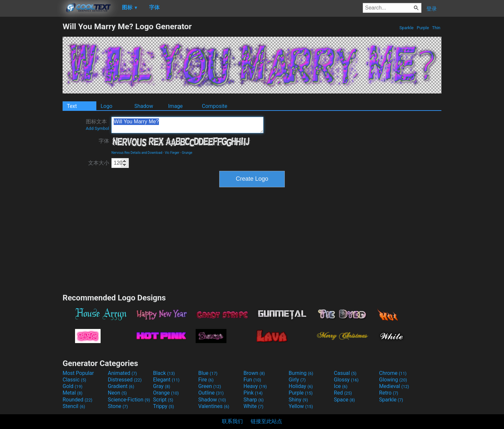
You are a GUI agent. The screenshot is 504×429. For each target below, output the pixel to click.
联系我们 (232, 421)
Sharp (254, 400)
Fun (252, 380)
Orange (166, 393)
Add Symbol (97, 128)
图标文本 (97, 125)
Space (344, 400)
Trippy (164, 406)
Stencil (74, 406)
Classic (74, 380)
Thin (436, 28)
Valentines (214, 406)
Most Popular (78, 373)
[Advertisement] (31, 120)
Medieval (394, 386)
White (253, 406)
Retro (389, 393)
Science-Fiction (129, 400)
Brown (254, 373)
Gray (162, 386)
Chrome (393, 373)
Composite (215, 106)
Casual (345, 373)
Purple (423, 28)
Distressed (125, 380)
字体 (104, 141)
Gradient (121, 386)
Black (164, 373)
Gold (73, 386)
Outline (211, 393)
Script (163, 400)
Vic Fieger (172, 153)
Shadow (144, 106)
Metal (73, 393)
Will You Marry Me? (187, 125)
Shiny (298, 400)
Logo (107, 106)
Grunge (187, 153)
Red (343, 393)
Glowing (393, 380)
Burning (301, 373)
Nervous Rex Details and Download (137, 153)
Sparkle (407, 28)
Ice (341, 386)
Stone (118, 406)
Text (72, 106)
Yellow (301, 406)
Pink (253, 393)
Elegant (166, 380)
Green (210, 386)
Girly (297, 380)
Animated (122, 373)
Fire (206, 380)
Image (175, 106)
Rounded (78, 400)
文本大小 (99, 163)
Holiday (301, 386)
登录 (432, 9)
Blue (208, 373)
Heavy (255, 386)
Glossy (346, 380)
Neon (117, 393)
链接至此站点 (266, 421)
